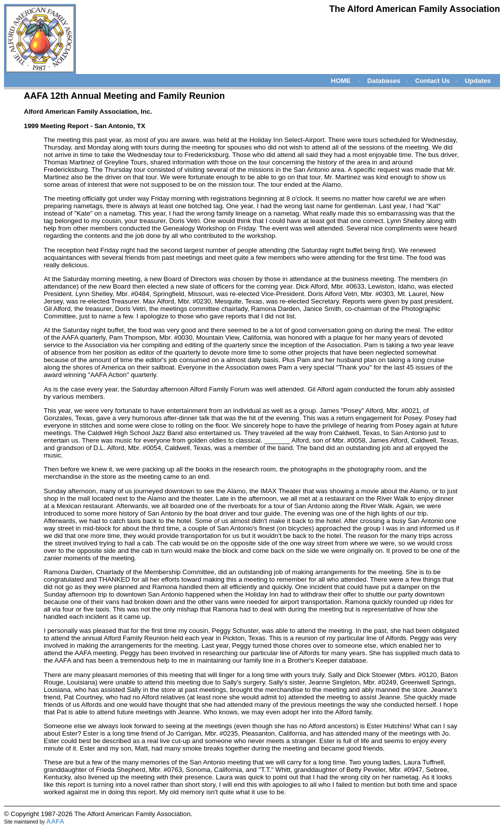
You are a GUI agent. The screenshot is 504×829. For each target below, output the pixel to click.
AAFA (55, 821)
